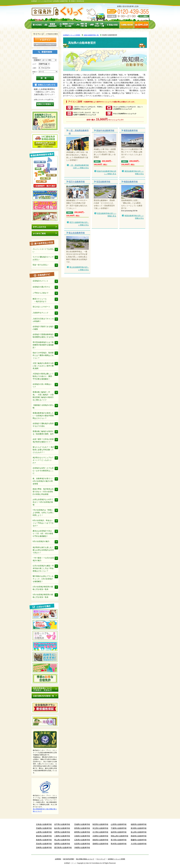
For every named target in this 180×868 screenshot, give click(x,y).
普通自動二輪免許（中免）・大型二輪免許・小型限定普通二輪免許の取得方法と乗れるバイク (43, 396)
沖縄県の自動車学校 (82, 848)
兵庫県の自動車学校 (100, 836)
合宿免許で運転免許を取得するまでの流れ (43, 425)
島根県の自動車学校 (44, 840)
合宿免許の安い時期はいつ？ (42, 385)
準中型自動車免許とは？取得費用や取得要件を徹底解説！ (43, 345)
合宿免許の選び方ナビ (41, 287)
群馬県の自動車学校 (82, 828)
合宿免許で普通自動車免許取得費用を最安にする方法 (43, 336)
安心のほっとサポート (41, 307)
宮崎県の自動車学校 (44, 848)
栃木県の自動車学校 (62, 828)
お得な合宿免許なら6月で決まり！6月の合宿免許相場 (43, 502)
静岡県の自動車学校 (82, 832)
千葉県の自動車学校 (119, 828)
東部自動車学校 (131, 130)
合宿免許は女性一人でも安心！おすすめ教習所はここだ (43, 471)
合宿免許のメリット (40, 281)
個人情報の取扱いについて (85, 859)
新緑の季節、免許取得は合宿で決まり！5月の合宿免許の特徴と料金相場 (43, 492)
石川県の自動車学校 (100, 832)
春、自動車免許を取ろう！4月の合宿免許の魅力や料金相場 (43, 481)
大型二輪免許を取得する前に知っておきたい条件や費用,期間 (43, 366)
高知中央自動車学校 (105, 130)
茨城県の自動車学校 (44, 828)
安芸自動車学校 (103, 182)
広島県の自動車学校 (82, 840)
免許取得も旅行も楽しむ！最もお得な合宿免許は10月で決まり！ (43, 550)
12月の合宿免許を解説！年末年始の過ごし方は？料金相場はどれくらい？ (43, 568)
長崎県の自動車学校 (100, 844)
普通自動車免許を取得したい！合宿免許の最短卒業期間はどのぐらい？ (43, 416)
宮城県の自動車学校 (82, 824)
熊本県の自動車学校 (119, 844)
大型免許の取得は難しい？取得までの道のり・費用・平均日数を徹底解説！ (43, 376)
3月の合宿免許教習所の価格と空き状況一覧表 (43, 596)
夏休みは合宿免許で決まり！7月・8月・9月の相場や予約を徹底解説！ (43, 534)
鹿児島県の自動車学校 (63, 848)
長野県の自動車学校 (62, 832)
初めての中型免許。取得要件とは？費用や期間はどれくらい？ (43, 355)
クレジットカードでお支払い (43, 250)
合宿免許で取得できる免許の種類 (43, 328)
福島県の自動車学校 (139, 824)
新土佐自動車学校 (77, 233)
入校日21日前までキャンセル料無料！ (43, 320)
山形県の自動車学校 (119, 824)
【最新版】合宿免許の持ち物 (43, 406)
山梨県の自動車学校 (44, 832)
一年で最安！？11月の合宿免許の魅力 (43, 559)
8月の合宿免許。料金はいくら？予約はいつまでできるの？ (43, 523)
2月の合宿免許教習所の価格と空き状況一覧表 (43, 588)
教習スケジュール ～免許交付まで (40, 300)
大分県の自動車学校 (139, 844)
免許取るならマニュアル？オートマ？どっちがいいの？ (43, 460)
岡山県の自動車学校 (62, 840)
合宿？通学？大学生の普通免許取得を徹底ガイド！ (43, 440)
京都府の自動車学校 (82, 836)
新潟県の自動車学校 (139, 828)
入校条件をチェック (40, 313)
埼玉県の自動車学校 (100, 828)
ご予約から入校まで (40, 293)
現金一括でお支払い (40, 265)
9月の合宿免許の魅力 (41, 541)
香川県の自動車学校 (119, 840)
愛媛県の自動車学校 (139, 840)
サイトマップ (101, 859)
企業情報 (58, 859)
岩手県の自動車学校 (62, 824)
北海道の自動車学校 (44, 824)
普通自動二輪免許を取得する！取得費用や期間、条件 (43, 433)
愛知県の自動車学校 (44, 836)
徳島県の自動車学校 (100, 840)
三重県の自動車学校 (62, 836)
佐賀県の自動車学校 (82, 844)
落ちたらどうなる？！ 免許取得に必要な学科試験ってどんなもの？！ (43, 450)
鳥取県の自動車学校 (139, 836)
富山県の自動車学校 (139, 832)
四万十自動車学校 (77, 182)
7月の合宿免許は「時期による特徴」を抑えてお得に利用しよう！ (43, 513)
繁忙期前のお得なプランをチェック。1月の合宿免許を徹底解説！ (43, 579)
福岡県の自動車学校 (62, 844)
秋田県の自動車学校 (100, 824)
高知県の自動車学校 (44, 844)
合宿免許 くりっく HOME (116, 859)
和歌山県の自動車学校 (119, 836)
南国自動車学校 (131, 182)
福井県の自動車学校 (119, 832)
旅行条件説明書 (68, 859)
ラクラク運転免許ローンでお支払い (43, 258)
